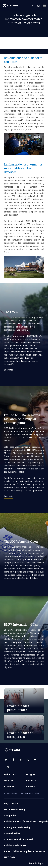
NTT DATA (10, 857)
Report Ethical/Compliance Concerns (25, 851)
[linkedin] (6, 760)
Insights (31, 774)
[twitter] (28, 760)
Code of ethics (12, 833)
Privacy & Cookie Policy (17, 827)
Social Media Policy (15, 809)
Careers (31, 786)
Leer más (9, 370)
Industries (10, 774)
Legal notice (11, 803)
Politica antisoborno (16, 845)
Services (9, 780)
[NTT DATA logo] (10, 6)
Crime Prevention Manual (18, 839)
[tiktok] (21, 760)
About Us (31, 780)
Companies (10, 815)
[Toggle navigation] (45, 6)
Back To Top (37, 863)
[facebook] (13, 760)
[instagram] (8, 767)
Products (9, 786)
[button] (35, 6)
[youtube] (35, 760)
